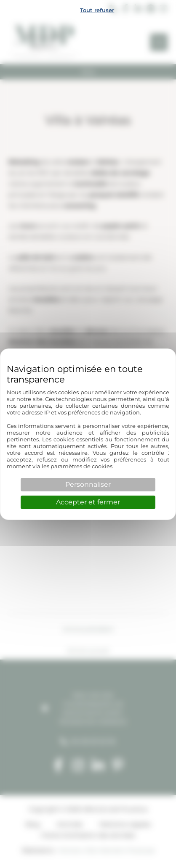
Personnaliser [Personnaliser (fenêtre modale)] (88, 484)
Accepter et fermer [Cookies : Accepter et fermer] (88, 502)
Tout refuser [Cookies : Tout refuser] (97, 10)
